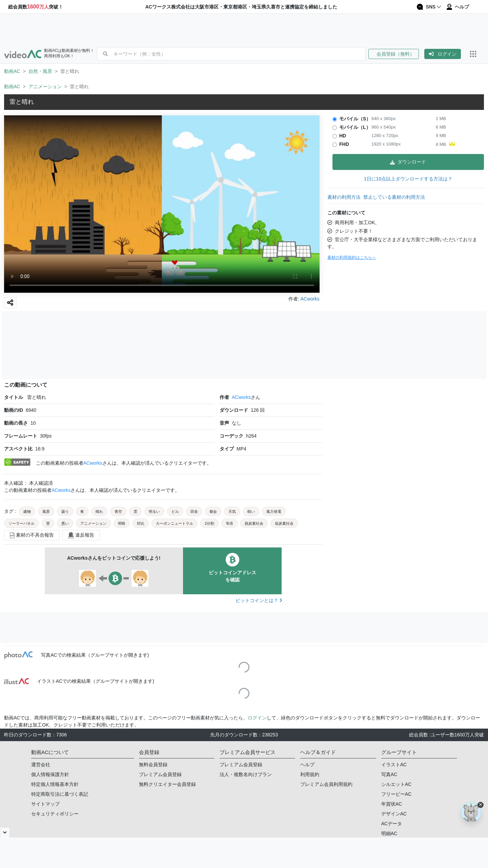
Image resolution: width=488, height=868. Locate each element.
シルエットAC (396, 784)
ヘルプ (307, 765)
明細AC (389, 833)
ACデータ (392, 824)
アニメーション (45, 86)
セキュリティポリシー (55, 814)
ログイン (443, 54)
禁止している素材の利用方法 (394, 197)
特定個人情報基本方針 (55, 784)
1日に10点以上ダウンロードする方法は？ (408, 179)
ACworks (241, 397)
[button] (396, 54)
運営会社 (41, 765)
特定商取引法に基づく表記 (60, 794)
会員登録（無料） (394, 54)
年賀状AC (392, 804)
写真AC (389, 774)
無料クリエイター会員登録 (167, 784)
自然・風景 (40, 71)
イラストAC (394, 765)
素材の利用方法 (344, 197)
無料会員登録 (153, 765)
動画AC (12, 71)
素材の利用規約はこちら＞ (352, 257)
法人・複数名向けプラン (246, 774)
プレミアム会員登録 (160, 774)
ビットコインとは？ (259, 600)
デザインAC (394, 814)
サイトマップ (45, 804)
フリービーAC (396, 794)
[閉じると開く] (5, 832)
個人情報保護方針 (50, 774)
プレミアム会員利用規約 (326, 784)
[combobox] (239, 54)
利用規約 (310, 774)
